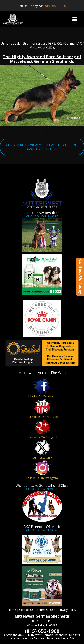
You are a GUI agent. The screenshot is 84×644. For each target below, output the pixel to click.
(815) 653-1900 (55, 6)
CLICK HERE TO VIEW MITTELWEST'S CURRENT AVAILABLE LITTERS (42, 147)
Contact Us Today (81, 277)
